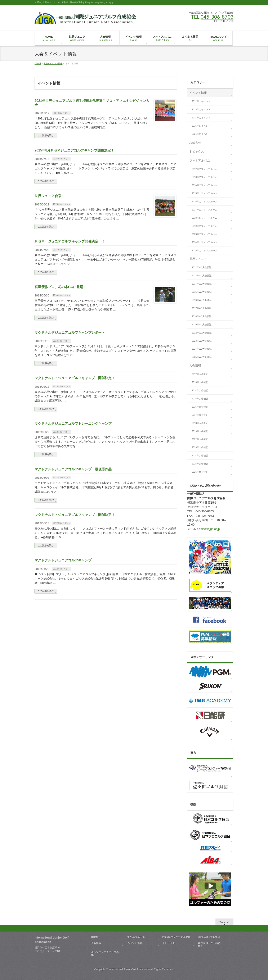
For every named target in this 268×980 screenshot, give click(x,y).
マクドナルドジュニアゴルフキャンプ (63, 560)
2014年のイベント (62, 250)
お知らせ (195, 142)
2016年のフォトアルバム (205, 201)
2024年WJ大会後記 (202, 349)
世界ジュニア (198, 259)
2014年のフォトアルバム (205, 185)
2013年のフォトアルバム (205, 177)
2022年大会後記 (200, 439)
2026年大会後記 (200, 472)
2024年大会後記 (200, 455)
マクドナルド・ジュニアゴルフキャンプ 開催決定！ (75, 378)
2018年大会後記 (200, 423)
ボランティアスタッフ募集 (105, 954)
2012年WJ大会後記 (202, 267)
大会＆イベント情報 (53, 63)
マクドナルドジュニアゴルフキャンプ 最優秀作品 (73, 469)
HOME (38, 63)
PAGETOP (224, 922)
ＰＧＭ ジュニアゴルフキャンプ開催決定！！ (70, 241)
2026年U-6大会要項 (209, 937)
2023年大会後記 (200, 447)
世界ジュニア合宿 (48, 196)
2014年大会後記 (200, 390)
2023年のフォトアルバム (205, 234)
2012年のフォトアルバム (205, 169)
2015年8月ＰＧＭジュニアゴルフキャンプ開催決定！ (74, 150)
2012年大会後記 (200, 374)
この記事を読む (46, 135)
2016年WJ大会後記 (202, 300)
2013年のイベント (62, 341)
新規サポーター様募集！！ (209, 945)
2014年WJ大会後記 (202, 284)
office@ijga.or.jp (209, 529)
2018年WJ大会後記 (202, 316)
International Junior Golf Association (129, 969)
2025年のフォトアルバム (205, 250)
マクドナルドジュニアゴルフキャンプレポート (70, 333)
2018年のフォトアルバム (205, 218)
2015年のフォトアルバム (205, 193)
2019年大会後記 (200, 431)
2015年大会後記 (200, 399)
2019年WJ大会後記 (202, 325)
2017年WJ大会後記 (202, 308)
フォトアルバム (200, 160)
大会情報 (195, 366)
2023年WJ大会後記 (202, 341)
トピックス (197, 151)
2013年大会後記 (200, 382)
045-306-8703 (217, 17)
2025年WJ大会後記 (202, 357)
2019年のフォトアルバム (205, 226)
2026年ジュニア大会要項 (176, 937)
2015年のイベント (62, 159)
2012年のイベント (62, 432)
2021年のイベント (62, 113)
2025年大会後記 (200, 464)
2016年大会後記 (200, 407)
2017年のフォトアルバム (205, 210)
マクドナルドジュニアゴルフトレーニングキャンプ (73, 424)
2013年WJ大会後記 (202, 276)
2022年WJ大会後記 (202, 333)
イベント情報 (198, 93)
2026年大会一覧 (136, 937)
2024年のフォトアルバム (205, 242)
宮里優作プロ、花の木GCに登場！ (61, 287)
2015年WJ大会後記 (202, 292)
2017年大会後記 (200, 415)
